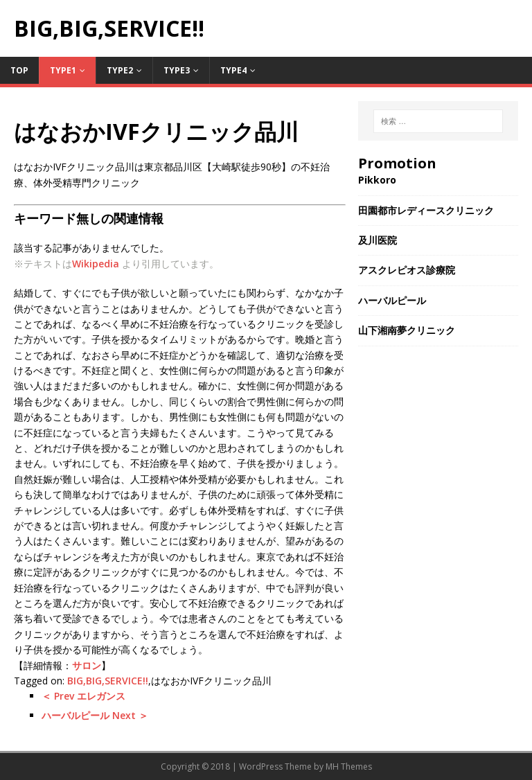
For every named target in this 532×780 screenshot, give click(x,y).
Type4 (233, 70)
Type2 (120, 70)
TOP (19, 70)
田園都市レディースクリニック (426, 210)
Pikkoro (377, 180)
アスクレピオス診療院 (407, 270)
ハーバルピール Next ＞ (95, 715)
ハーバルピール (392, 300)
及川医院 (378, 240)
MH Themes (349, 766)
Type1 (63, 70)
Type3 (177, 70)
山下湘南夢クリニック (407, 330)
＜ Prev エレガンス (83, 696)
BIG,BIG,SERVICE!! (108, 681)
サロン (87, 665)
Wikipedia (96, 264)
